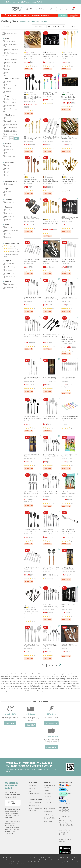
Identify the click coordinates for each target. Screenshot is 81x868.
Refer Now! (41, 2)
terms (8, 771)
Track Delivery (48, 815)
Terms (7, 825)
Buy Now (31, 725)
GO (16, 138)
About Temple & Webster (49, 786)
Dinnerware (34, 22)
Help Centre (48, 812)
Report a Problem (50, 818)
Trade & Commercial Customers (35, 810)
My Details (32, 785)
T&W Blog (47, 797)
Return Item (48, 821)
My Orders (32, 789)
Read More (51, 747)
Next (76, 26)
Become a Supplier (35, 802)
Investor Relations (50, 803)
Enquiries (47, 800)
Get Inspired (51, 723)
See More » (6, 56)
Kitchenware (25, 22)
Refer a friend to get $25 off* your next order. (26, 2)
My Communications (34, 793)
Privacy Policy (10, 833)
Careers (46, 790)
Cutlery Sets (43, 22)
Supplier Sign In (34, 806)
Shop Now (10, 723)
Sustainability (48, 794)
